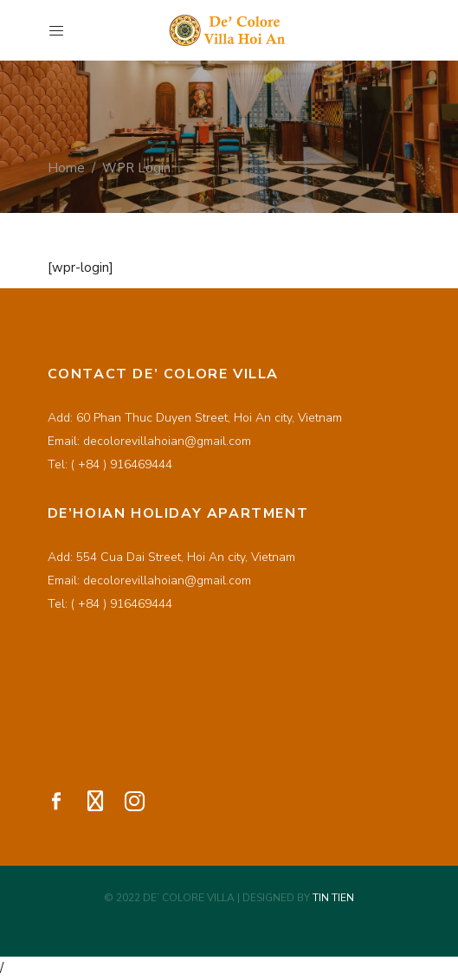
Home (66, 167)
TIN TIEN (333, 898)
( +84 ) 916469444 (122, 464)
